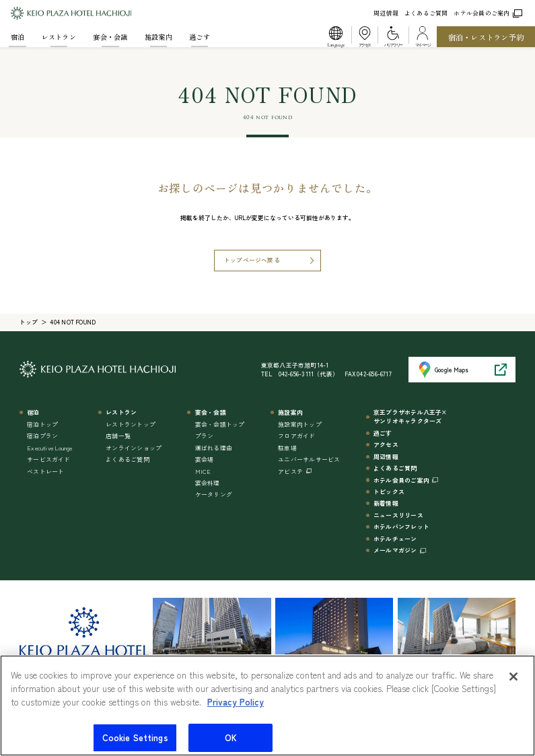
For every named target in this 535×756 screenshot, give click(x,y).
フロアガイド (296, 436)
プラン (205, 436)
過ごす (200, 37)
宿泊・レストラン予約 (486, 37)
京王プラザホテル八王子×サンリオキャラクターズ (411, 417)
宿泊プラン (42, 436)
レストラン (59, 37)
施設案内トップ (300, 424)
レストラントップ (131, 424)
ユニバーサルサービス (309, 459)
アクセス (386, 445)
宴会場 (205, 459)
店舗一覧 (118, 436)
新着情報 (386, 503)
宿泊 (17, 37)
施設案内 (158, 37)
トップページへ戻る (252, 260)
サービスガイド (49, 459)
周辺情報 (386, 13)
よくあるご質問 (426, 13)
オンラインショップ (134, 448)
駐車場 (287, 448)
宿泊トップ (42, 424)
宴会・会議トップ (220, 424)
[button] (336, 37)
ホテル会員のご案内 (488, 13)
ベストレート (45, 472)
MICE (203, 472)
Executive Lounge (50, 448)
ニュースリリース (398, 515)
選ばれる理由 (214, 448)
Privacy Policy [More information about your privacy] (236, 707)
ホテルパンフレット (401, 527)
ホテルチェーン (395, 539)
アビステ (290, 472)
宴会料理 (208, 483)
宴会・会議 (110, 37)
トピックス (389, 492)
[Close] (513, 683)
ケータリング (214, 494)
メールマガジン (395, 550)
